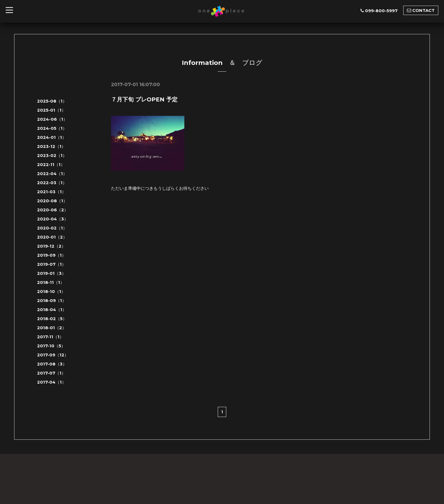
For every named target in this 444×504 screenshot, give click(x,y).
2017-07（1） (51, 373)
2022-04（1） (52, 174)
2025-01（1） (51, 110)
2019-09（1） (52, 255)
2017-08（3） (52, 364)
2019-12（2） (51, 246)
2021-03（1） (52, 192)
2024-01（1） (52, 137)
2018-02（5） (52, 319)
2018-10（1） (51, 291)
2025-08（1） (52, 101)
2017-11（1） (50, 337)
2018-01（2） (52, 328)
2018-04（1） (52, 310)
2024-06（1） (52, 119)
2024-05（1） (52, 128)
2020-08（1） (52, 201)
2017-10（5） (51, 346)
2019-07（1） (52, 264)
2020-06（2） (53, 210)
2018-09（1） (52, 300)
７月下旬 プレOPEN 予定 (144, 99)
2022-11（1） (51, 164)
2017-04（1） (52, 382)
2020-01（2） (52, 237)
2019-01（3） (52, 273)
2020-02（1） (52, 228)
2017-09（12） (53, 355)
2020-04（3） (53, 219)
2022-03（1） (52, 183)
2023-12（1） (51, 146)
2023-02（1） (52, 155)
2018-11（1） (51, 282)
